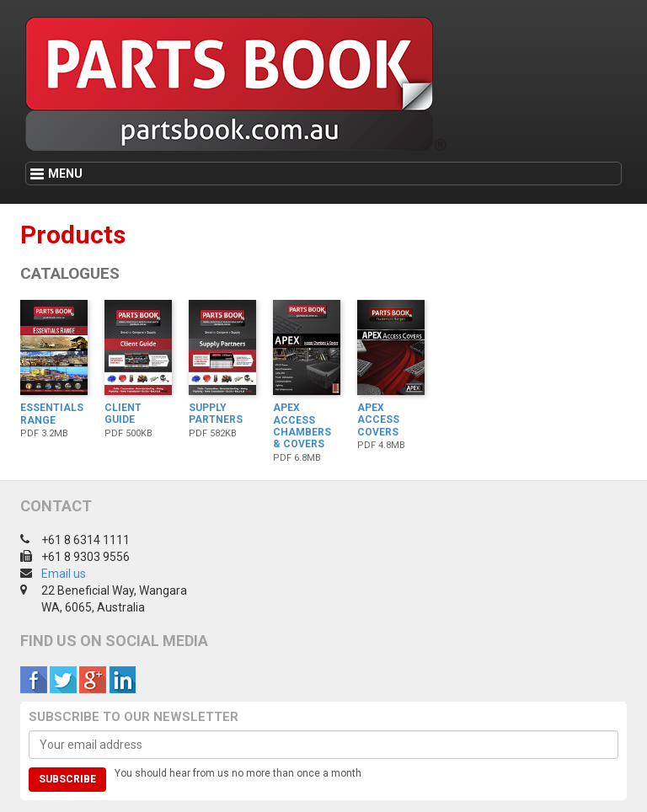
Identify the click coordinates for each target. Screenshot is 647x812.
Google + (93, 680)
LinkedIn (122, 680)
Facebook (34, 680)
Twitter (63, 680)
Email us (64, 574)
